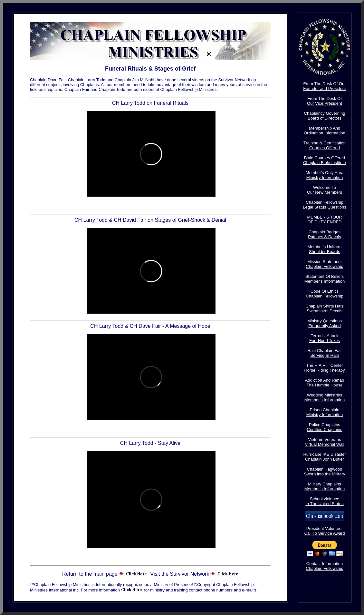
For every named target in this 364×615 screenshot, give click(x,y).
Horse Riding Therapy (324, 370)
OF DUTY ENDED (325, 222)
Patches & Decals (325, 237)
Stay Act (150, 557)
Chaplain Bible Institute (325, 163)
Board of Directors (325, 118)
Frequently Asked (324, 326)
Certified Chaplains (325, 430)
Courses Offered (325, 148)
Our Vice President (325, 103)
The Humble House (325, 385)
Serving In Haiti (324, 355)
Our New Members (325, 192)
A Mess (150, 429)
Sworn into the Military (325, 474)
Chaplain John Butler (325, 459)
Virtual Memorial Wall (324, 444)
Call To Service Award (325, 533)
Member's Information (325, 281)
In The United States (324, 504)
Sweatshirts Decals (325, 311)
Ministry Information (325, 177)
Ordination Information (325, 133)
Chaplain (150, 206)
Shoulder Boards (325, 252)
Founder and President (324, 88)
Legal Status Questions (324, 207)
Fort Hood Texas (325, 341)
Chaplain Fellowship (324, 266)
